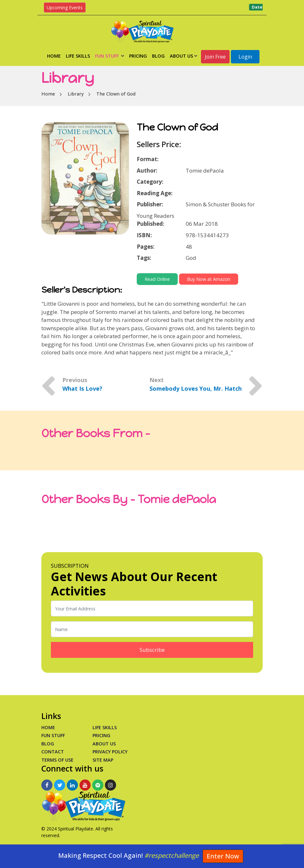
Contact (53, 752)
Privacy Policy (110, 752)
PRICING (101, 735)
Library (76, 94)
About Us (183, 56)
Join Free (215, 57)
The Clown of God (116, 94)
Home (54, 56)
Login (245, 57)
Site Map (103, 760)
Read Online (157, 279)
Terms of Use (57, 760)
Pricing (138, 56)
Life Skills (78, 56)
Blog (158, 56)
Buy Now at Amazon (209, 279)
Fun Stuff (110, 56)
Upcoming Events (65, 7)
